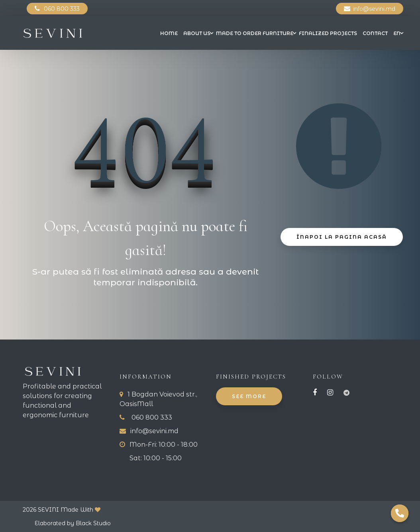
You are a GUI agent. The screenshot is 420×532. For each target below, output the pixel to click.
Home (169, 33)
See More (249, 397)
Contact (375, 33)
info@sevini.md (374, 9)
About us (197, 33)
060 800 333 (62, 9)
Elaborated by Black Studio (73, 523)
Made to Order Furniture (255, 33)
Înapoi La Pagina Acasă (342, 237)
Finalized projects (328, 33)
